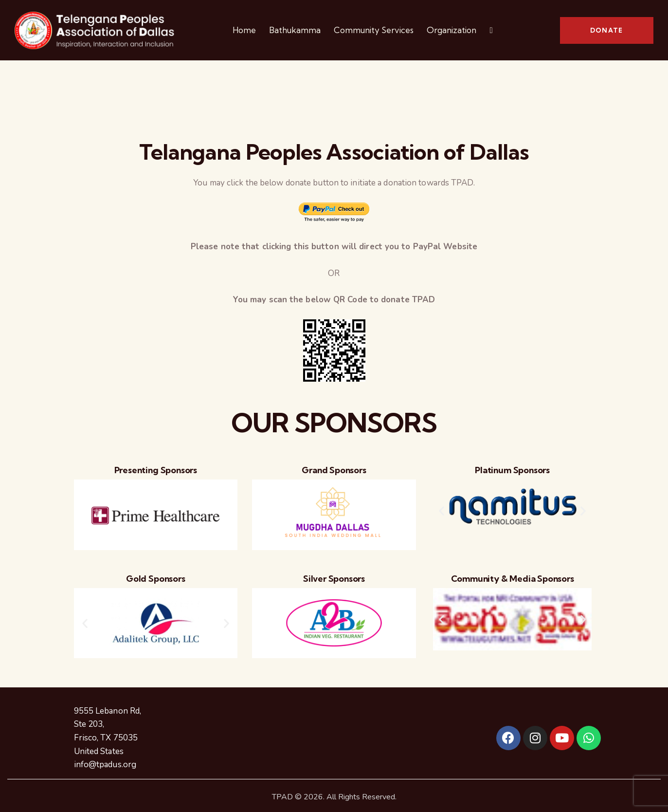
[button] (442, 511)
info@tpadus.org (105, 765)
